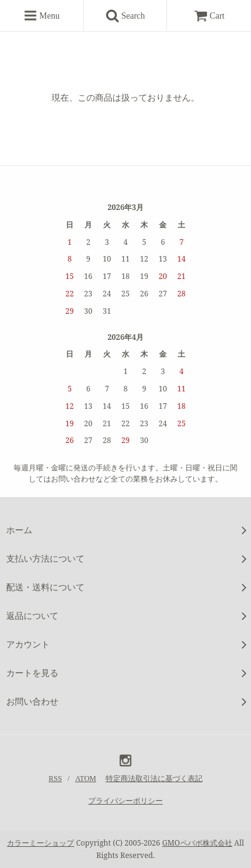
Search (130, 16)
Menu (42, 16)
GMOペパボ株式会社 (197, 843)
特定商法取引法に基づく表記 (154, 779)
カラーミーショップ (40, 843)
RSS (55, 779)
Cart (209, 16)
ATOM (86, 779)
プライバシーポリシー (125, 801)
